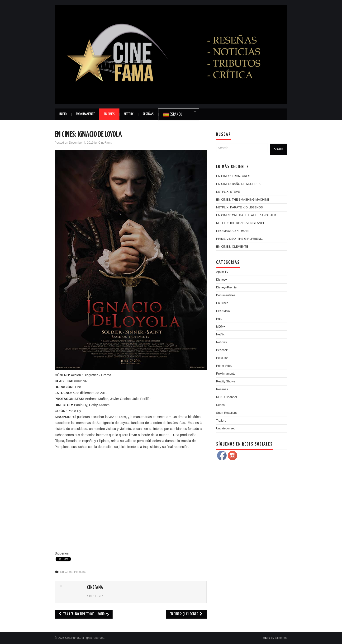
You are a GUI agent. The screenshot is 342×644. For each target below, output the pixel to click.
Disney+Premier (227, 287)
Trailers (221, 421)
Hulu (219, 319)
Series (220, 405)
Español (173, 115)
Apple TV (222, 272)
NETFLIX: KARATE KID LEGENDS (239, 207)
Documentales (226, 295)
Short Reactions (227, 413)
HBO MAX (223, 311)
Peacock (222, 350)
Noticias (221, 342)
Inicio (63, 114)
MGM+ (221, 327)
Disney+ (222, 280)
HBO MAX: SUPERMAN (232, 231)
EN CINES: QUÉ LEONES (186, 614)
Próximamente (85, 114)
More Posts (95, 596)
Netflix (129, 114)
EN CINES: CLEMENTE (232, 247)
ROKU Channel (226, 397)
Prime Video (224, 366)
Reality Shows (226, 381)
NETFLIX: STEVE (228, 192)
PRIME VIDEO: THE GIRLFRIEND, (240, 239)
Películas (80, 572)
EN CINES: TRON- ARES (233, 176)
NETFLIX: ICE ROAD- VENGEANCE (241, 223)
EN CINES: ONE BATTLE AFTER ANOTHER (246, 215)
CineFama (105, 143)
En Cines (109, 114)
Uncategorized (226, 428)
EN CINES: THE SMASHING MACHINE (243, 200)
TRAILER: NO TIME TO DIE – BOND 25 (84, 614)
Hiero (266, 638)
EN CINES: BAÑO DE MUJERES (238, 184)
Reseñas (148, 114)
